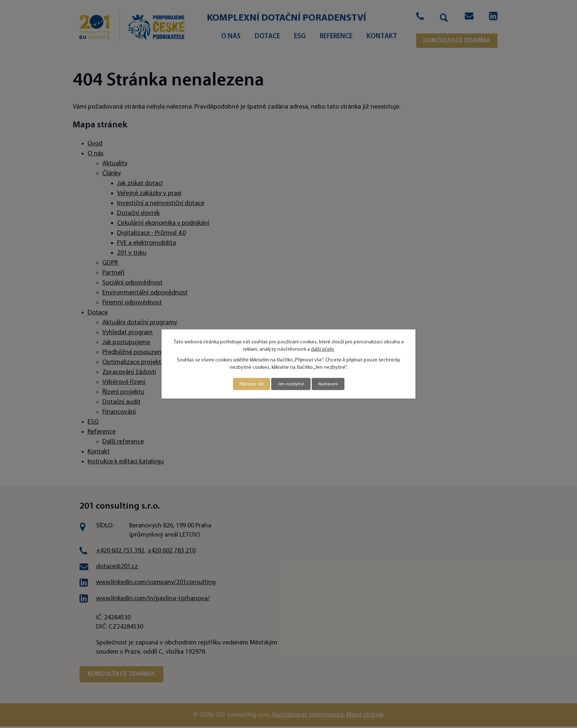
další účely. (323, 349)
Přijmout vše (248, 384)
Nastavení (332, 384)
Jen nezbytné (291, 384)
